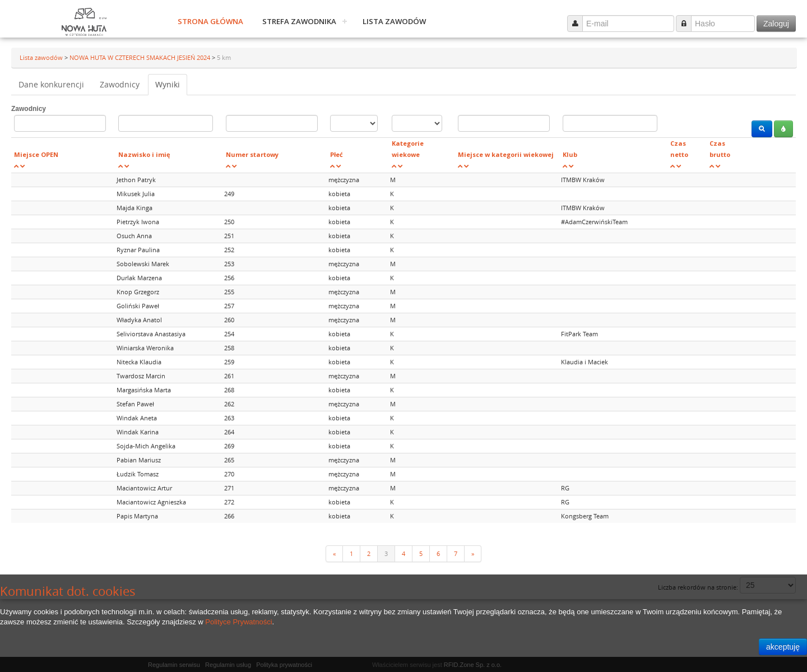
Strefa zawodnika (299, 21)
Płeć (337, 154)
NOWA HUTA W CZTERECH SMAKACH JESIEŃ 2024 (141, 57)
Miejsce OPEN (36, 154)
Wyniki (168, 84)
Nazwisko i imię (144, 154)
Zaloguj (776, 24)
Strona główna (210, 21)
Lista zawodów (394, 21)
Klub (570, 154)
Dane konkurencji (51, 84)
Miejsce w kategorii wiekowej (506, 154)
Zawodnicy (120, 84)
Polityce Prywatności (238, 622)
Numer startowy (252, 154)
